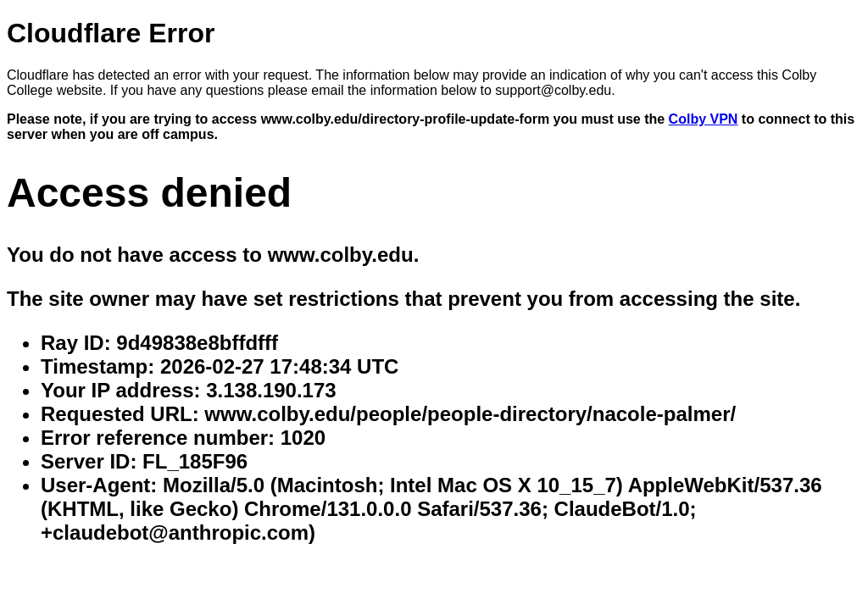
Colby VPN (704, 119)
